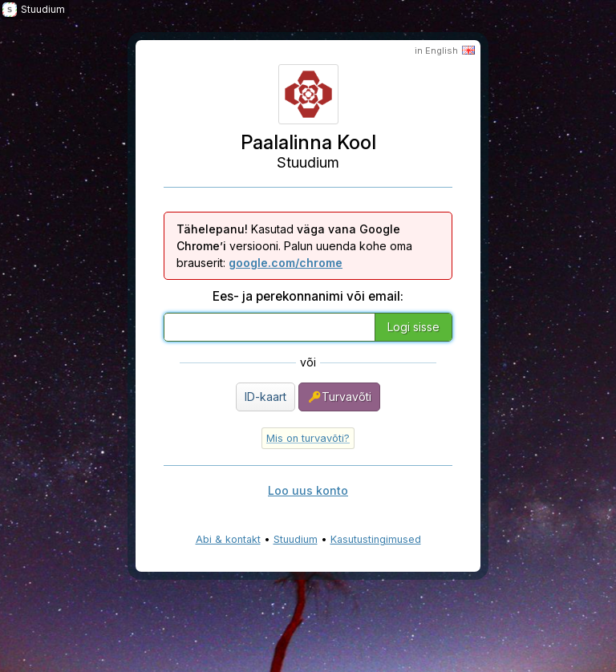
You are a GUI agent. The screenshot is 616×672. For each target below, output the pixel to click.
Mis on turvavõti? (308, 438)
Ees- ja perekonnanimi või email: (308, 296)
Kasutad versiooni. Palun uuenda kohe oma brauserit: (294, 246)
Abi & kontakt (228, 539)
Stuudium (296, 539)
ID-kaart (265, 397)
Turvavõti (339, 397)
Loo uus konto (308, 490)
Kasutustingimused (376, 539)
